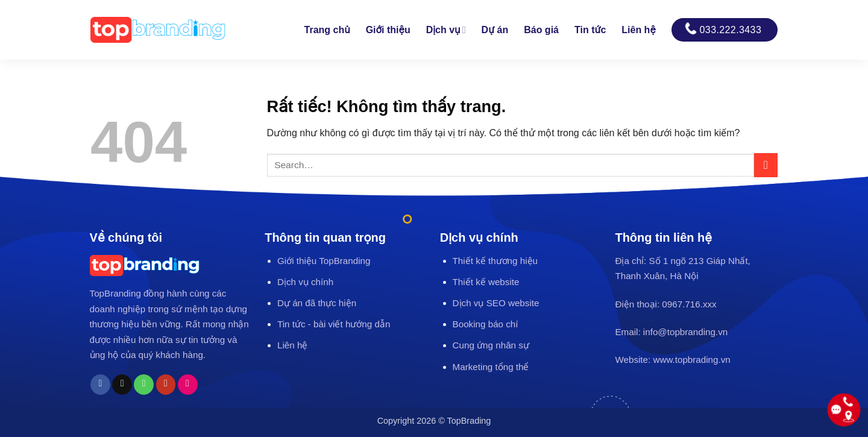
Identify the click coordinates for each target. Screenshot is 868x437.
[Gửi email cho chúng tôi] (122, 385)
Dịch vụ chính (305, 282)
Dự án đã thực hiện (317, 303)
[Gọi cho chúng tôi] (144, 385)
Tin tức (590, 30)
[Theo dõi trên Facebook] (100, 385)
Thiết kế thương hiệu (495, 261)
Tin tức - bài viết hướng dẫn (334, 324)
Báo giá (541, 30)
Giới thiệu (388, 30)
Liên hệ (638, 30)
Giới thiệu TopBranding (324, 261)
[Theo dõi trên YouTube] (166, 385)
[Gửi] (766, 165)
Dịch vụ (446, 30)
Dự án (495, 30)
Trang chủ (327, 30)
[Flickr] (188, 385)
